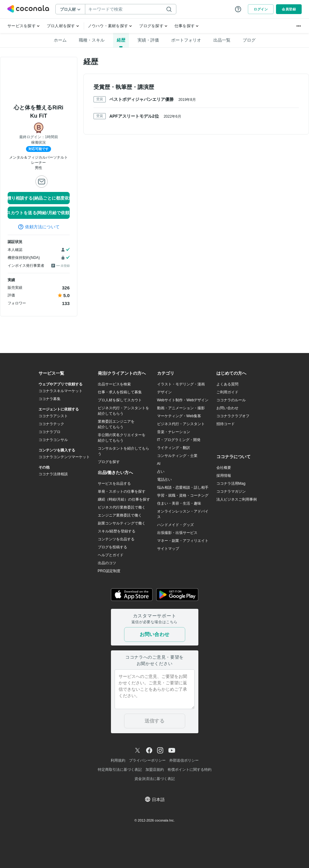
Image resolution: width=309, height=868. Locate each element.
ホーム (60, 40)
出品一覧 (222, 40)
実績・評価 (148, 40)
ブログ (249, 40)
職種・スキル (92, 40)
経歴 (121, 40)
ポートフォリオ (186, 40)
